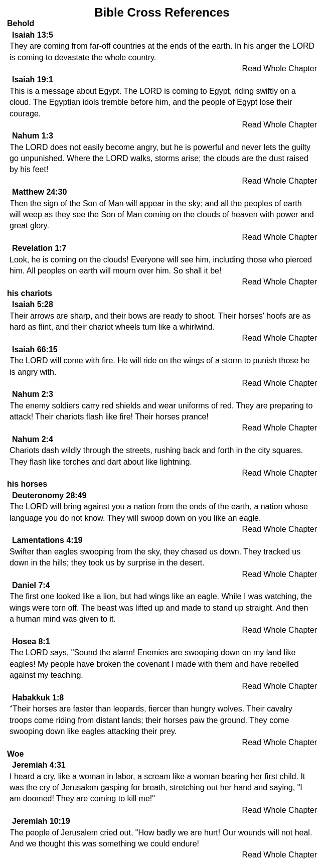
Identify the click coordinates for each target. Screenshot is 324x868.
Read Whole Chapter (280, 68)
